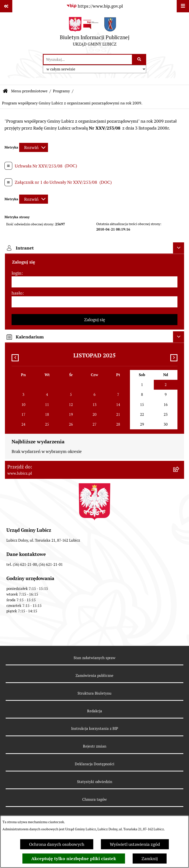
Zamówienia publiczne (94, 676)
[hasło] (94, 302)
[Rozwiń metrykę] (34, 147)
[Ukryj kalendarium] (179, 337)
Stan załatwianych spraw (94, 658)
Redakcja (95, 711)
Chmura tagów (94, 799)
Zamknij (150, 859)
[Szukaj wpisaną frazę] (139, 59)
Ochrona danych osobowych (57, 844)
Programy (61, 91)
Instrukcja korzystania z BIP (95, 728)
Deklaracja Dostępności (95, 764)
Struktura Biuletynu (94, 693)
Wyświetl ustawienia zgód (135, 844)
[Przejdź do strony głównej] (95, 33)
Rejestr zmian (95, 746)
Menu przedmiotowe (29, 91)
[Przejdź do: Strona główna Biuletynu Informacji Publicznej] (5, 91)
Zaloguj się (95, 320)
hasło (17, 293)
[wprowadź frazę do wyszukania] (88, 59)
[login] (94, 282)
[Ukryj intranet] (179, 248)
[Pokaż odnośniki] (6, 6)
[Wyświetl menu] (183, 6)
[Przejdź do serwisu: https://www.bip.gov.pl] (94, 6)
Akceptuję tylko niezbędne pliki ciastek (74, 859)
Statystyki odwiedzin (95, 782)
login (16, 273)
